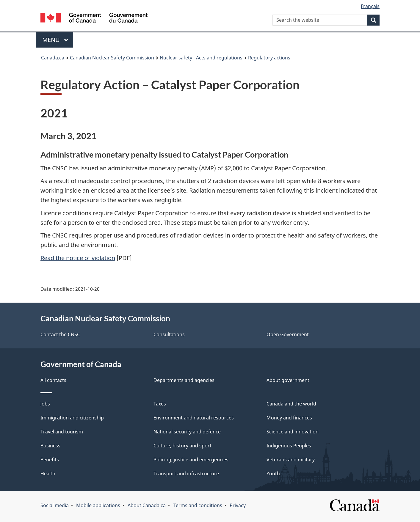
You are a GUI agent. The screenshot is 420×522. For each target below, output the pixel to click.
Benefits (50, 460)
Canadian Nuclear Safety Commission (112, 58)
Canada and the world (291, 404)
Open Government (288, 334)
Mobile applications (98, 505)
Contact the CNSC (60, 334)
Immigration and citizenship (72, 418)
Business (50, 446)
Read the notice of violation (78, 258)
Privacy (238, 505)
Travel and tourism (62, 432)
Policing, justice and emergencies (191, 460)
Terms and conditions (198, 505)
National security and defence (187, 432)
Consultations (169, 334)
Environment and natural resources (194, 418)
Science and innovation (293, 432)
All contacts (53, 380)
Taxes (160, 404)
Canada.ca (53, 58)
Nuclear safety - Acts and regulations (201, 58)
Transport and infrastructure (186, 474)
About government (288, 380)
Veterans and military (291, 460)
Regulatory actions (269, 58)
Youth (273, 474)
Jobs (45, 404)
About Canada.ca (147, 505)
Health (48, 474)
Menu (55, 40)
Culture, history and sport (182, 446)
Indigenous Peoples (289, 446)
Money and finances (289, 418)
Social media (55, 505)
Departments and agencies (184, 380)
